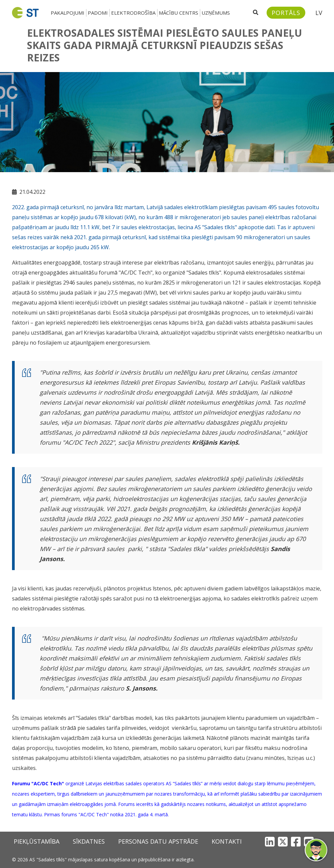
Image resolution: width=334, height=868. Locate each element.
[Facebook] (296, 841)
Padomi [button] (98, 13)
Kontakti (227, 841)
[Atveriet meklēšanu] (256, 13)
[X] (283, 841)
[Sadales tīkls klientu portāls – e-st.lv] (286, 13)
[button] (316, 850)
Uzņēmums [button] (216, 13)
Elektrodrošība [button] (133, 13)
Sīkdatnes (89, 841)
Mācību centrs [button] (179, 13)
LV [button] (319, 13)
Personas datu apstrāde (158, 841)
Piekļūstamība (37, 841)
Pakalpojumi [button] (68, 13)
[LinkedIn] (270, 841)
